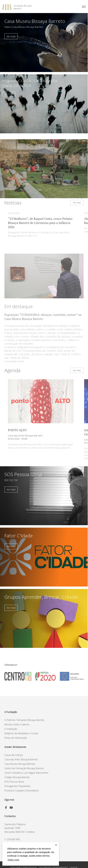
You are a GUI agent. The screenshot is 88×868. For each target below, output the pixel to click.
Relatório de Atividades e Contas (21, 733)
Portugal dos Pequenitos (17, 786)
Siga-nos (9, 800)
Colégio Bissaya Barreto (17, 777)
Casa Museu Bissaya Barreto (20, 764)
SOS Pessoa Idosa (14, 782)
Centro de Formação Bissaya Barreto (24, 768)
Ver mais (11, 36)
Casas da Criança (14, 755)
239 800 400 (13, 839)
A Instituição (11, 729)
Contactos (10, 816)
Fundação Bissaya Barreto (23, 7)
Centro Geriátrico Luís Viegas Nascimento (26, 773)
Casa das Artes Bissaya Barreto (21, 759)
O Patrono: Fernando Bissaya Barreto (24, 720)
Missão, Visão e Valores (17, 724)
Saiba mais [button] (13, 860)
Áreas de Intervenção (16, 738)
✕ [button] (56, 845)
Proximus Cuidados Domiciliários (22, 791)
